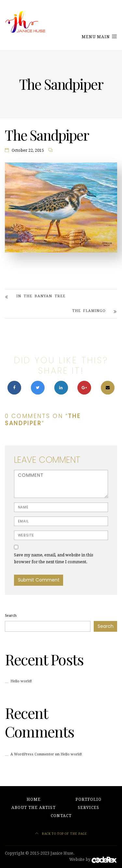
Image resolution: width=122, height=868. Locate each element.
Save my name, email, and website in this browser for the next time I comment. (54, 558)
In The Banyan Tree (41, 296)
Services (88, 808)
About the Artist (34, 808)
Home (34, 799)
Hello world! (21, 681)
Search (11, 616)
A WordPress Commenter (32, 754)
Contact (61, 816)
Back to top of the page (61, 834)
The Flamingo (89, 311)
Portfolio (88, 799)
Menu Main (99, 37)
